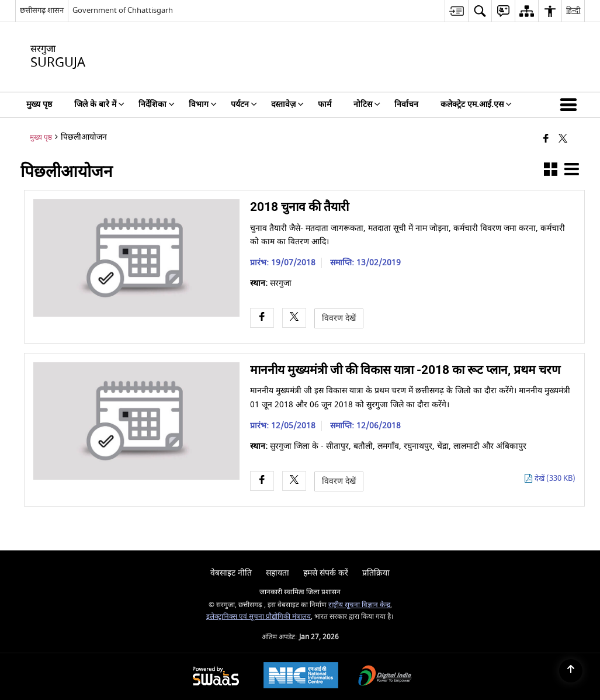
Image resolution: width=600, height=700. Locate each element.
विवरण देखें (339, 318)
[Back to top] (571, 671)
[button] (571, 105)
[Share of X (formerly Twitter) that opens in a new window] (563, 139)
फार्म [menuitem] (325, 104)
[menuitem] (456, 11)
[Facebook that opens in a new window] (546, 139)
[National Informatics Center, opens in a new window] (301, 677)
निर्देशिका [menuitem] (157, 104)
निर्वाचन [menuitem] (406, 104)
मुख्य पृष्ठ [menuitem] (39, 104)
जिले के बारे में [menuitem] (99, 104)
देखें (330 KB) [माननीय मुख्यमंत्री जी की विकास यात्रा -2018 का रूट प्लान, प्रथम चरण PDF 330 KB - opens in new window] (555, 479)
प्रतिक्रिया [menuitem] (376, 573)
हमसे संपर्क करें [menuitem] (326, 573)
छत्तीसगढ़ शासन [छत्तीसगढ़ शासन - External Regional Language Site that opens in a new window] (42, 10)
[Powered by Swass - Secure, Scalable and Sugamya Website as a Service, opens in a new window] (216, 677)
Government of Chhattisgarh (123, 10)
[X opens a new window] (294, 318)
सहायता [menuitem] (278, 573)
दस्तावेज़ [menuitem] (287, 104)
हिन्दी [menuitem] (573, 10)
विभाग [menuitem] (203, 104)
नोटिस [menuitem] (367, 104)
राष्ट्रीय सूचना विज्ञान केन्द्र (359, 605)
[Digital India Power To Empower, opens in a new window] (385, 677)
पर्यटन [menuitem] (244, 104)
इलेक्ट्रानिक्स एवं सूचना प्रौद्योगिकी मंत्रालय (259, 617)
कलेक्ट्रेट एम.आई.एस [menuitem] (476, 104)
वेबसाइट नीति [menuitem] (231, 573)
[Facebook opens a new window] (262, 318)
